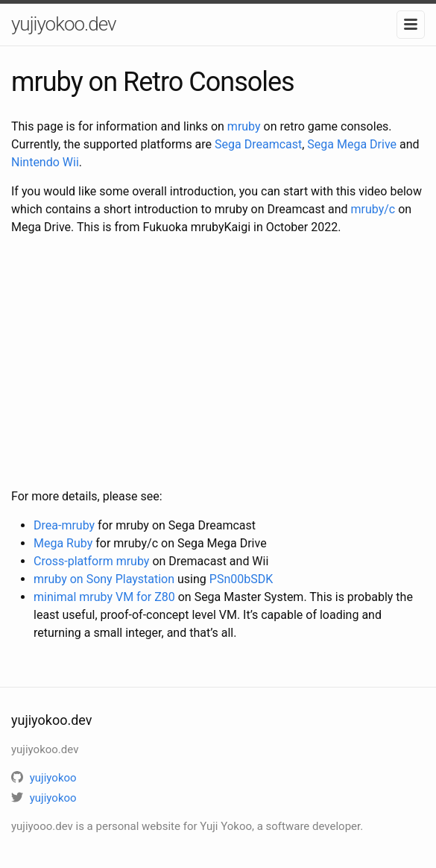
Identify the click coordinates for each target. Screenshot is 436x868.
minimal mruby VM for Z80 (104, 597)
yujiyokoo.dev (63, 24)
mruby (244, 126)
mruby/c (373, 209)
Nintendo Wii (45, 162)
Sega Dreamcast (258, 144)
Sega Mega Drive (352, 144)
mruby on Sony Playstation (104, 579)
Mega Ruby (63, 543)
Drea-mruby (64, 525)
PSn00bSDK (241, 579)
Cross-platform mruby (91, 561)
